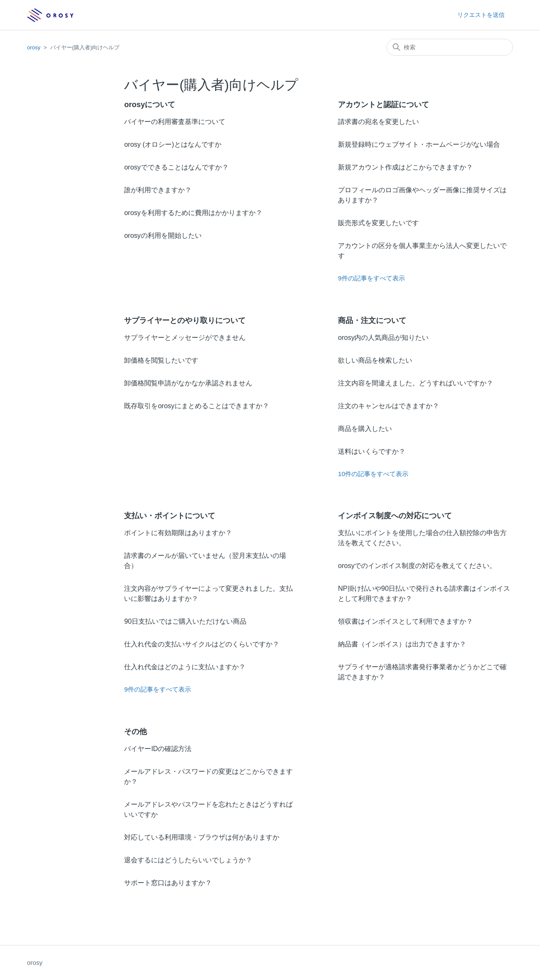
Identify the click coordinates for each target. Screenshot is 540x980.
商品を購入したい (365, 429)
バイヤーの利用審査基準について (175, 122)
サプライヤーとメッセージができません (185, 338)
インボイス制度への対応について (395, 516)
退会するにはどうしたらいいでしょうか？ (188, 860)
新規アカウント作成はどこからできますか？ (405, 167)
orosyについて (150, 105)
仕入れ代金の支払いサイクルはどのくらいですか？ (202, 644)
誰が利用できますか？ (158, 190)
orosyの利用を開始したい (163, 236)
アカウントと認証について (383, 105)
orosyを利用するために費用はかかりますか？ (193, 213)
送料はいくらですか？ (372, 451)
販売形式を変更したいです (378, 223)
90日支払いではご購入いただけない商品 (185, 621)
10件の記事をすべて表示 (373, 474)
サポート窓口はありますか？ (168, 883)
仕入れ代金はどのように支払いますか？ (185, 667)
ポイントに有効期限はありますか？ (178, 533)
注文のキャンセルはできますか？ (389, 406)
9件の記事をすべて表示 (371, 278)
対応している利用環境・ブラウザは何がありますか (202, 837)
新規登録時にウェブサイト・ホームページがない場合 (419, 144)
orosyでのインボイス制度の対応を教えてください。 (417, 566)
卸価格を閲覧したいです (161, 360)
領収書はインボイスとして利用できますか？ (405, 621)
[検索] (450, 47)
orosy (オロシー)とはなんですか (173, 144)
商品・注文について (372, 320)
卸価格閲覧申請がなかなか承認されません (188, 383)
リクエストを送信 (481, 15)
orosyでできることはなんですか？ (176, 167)
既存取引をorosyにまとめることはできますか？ (196, 406)
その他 (135, 732)
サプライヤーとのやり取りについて (185, 320)
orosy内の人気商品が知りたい (383, 338)
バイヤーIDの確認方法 (158, 749)
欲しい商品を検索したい (375, 360)
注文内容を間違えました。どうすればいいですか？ (416, 383)
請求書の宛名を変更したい (378, 122)
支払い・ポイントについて (170, 516)
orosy (34, 47)
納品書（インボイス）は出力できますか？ (402, 644)
